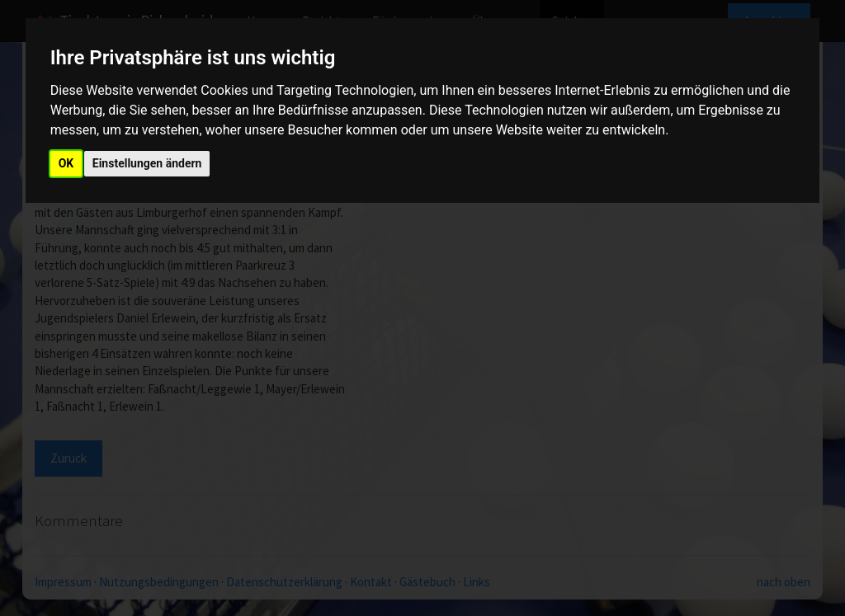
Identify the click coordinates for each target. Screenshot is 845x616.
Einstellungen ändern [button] (147, 163)
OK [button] (66, 163)
